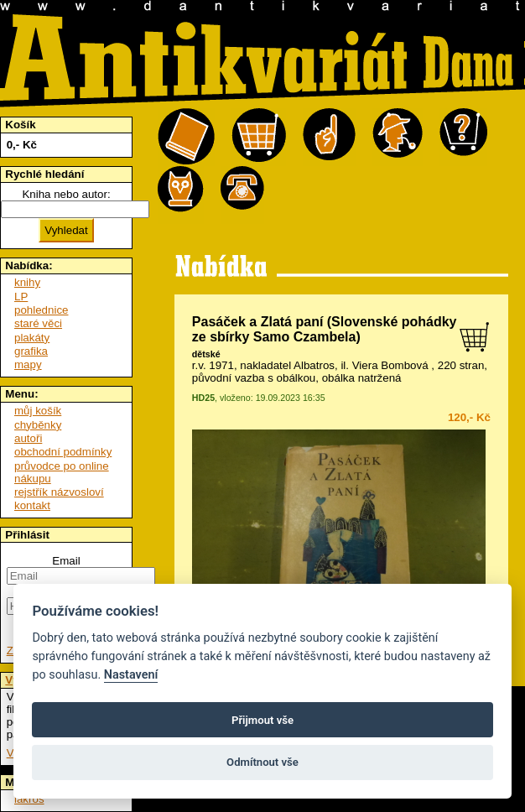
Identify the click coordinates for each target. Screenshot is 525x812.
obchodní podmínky (63, 452)
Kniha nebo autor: (66, 194)
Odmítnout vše (262, 762)
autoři (28, 438)
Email (66, 561)
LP (21, 297)
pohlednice (41, 310)
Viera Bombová (390, 365)
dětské (206, 354)
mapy (28, 364)
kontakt (32, 505)
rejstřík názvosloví (59, 492)
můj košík (38, 411)
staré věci (38, 323)
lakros (29, 799)
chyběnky (38, 425)
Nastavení (131, 675)
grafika (31, 351)
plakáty (32, 338)
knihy (27, 282)
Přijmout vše (262, 720)
